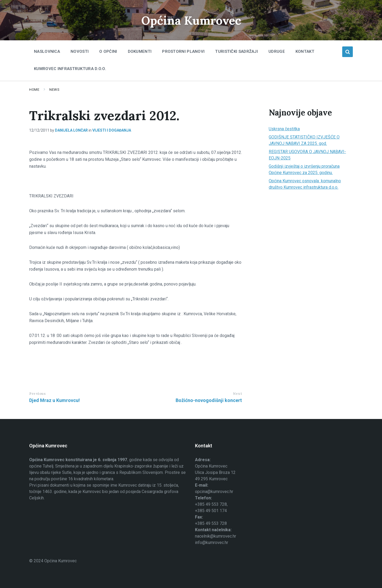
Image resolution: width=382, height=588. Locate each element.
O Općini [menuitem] (108, 51)
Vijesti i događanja (112, 130)
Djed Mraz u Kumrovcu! (55, 400)
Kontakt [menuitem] (305, 51)
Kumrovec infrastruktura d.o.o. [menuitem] (70, 69)
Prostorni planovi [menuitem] (183, 51)
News (54, 90)
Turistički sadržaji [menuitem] (236, 51)
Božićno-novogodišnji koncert (209, 400)
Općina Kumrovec (191, 20)
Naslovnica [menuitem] (47, 51)
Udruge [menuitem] (277, 51)
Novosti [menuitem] (80, 51)
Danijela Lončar (71, 130)
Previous (37, 394)
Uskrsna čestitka (284, 129)
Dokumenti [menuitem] (140, 51)
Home (34, 90)
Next (237, 394)
